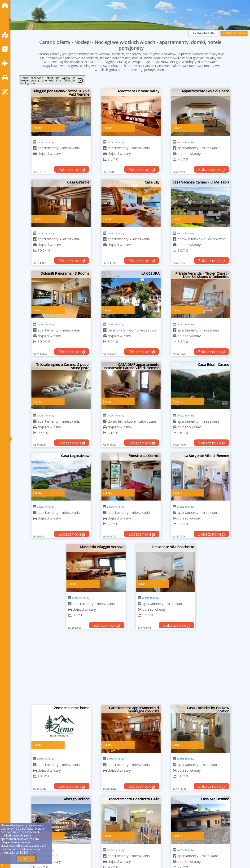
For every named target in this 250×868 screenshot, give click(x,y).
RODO (24, 852)
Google (20, 829)
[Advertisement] (131, 670)
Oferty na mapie (234, 33)
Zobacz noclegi (72, 170)
